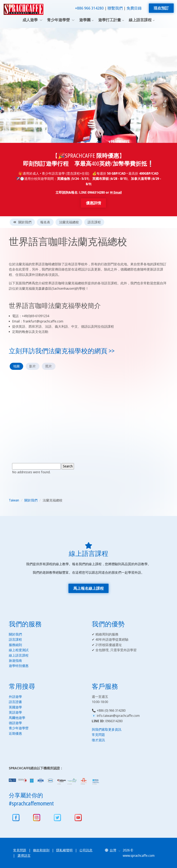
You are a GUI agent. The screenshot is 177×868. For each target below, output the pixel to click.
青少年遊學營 (61, 20)
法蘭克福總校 (69, 222)
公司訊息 (86, 850)
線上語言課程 (140, 20)
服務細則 (15, 645)
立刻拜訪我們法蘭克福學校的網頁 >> (62, 351)
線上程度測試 (19, 650)
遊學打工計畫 (110, 20)
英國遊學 (15, 707)
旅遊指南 (15, 661)
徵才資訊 (98, 740)
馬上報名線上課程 (88, 588)
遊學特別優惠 (19, 666)
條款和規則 (41, 850)
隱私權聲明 (64, 850)
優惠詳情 (94, 203)
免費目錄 (134, 8)
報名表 (45, 222)
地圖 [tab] (16, 366)
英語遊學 (15, 712)
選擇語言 (24, 856)
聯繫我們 (115, 8)
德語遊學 (15, 723)
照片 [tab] (49, 366)
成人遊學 (32, 20)
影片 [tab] (32, 366)
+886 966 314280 (89, 8)
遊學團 (85, 20)
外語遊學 (15, 697)
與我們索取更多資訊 (107, 729)
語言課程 (94, 222)
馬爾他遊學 (17, 718)
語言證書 (15, 702)
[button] (113, 850)
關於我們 (22, 222)
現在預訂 (161, 8)
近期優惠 (15, 733)
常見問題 (98, 735)
